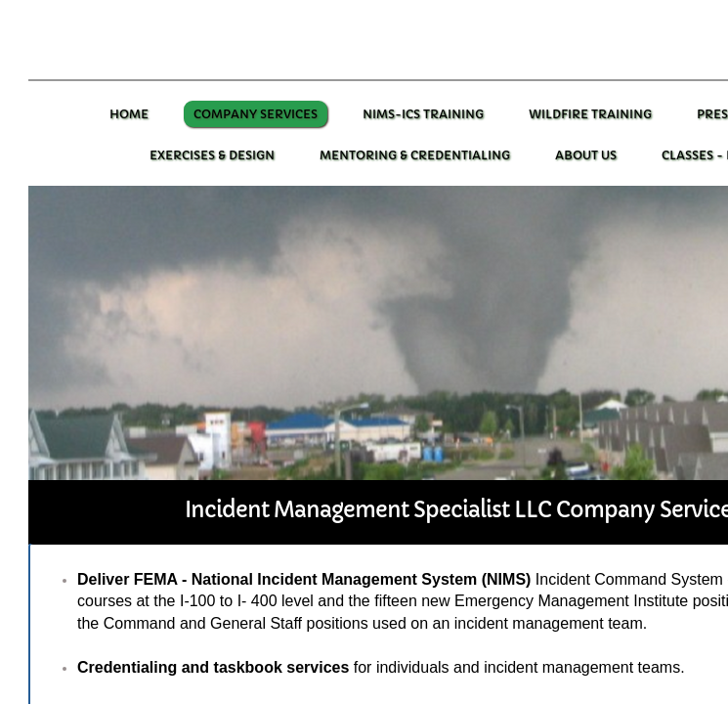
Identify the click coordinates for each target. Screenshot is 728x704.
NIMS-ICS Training (423, 114)
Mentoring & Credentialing (415, 155)
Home (129, 114)
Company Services (256, 114)
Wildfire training (590, 114)
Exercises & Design (212, 155)
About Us (586, 155)
